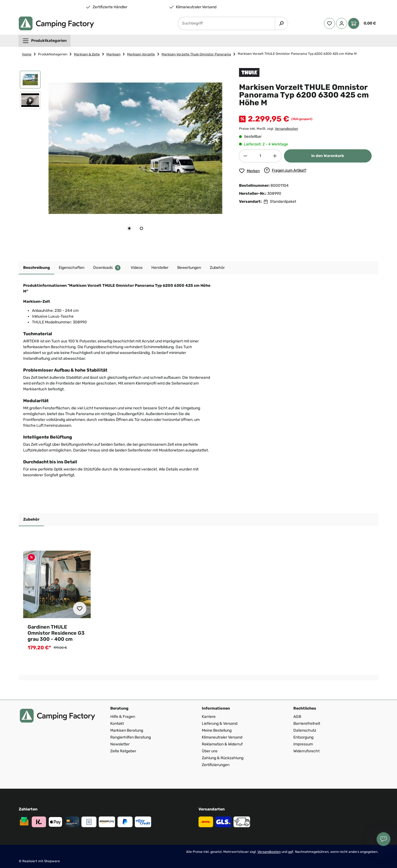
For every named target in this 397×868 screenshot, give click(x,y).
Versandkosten (286, 129)
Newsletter (120, 744)
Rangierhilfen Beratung (131, 737)
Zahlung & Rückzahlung (223, 758)
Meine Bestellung (217, 730)
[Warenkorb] (363, 23)
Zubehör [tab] (31, 519)
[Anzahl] (260, 156)
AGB (297, 717)
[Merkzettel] (329, 23)
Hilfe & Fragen (123, 717)
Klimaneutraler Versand (196, 7)
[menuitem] (45, 41)
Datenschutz (305, 730)
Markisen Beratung (127, 730)
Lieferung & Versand (220, 724)
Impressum (303, 744)
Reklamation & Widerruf (222, 744)
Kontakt (117, 724)
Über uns (210, 751)
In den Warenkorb (328, 156)
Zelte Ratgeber (123, 751)
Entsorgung (303, 737)
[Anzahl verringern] (245, 156)
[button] (30, 81)
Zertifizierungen (216, 765)
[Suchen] (281, 23)
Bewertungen (189, 268)
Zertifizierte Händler (110, 7)
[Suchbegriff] (226, 23)
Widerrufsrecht (306, 751)
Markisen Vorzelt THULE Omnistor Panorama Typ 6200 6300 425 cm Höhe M (297, 54)
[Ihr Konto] (342, 23)
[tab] (129, 228)
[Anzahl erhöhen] (275, 156)
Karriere (209, 717)
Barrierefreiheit (307, 724)
